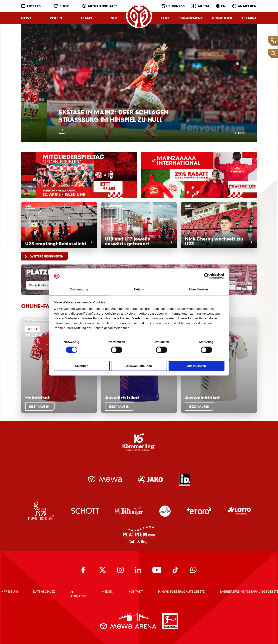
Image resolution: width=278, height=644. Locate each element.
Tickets (31, 6)
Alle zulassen (196, 366)
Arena (200, 6)
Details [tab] (139, 289)
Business (173, 6)
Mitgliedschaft (100, 6)
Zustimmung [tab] (79, 289)
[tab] (238, 133)
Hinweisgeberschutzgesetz (181, 592)
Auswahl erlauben (139, 366)
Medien (107, 592)
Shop (61, 6)
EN (221, 6)
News (26, 18)
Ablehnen (81, 366)
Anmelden (245, 6)
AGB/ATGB (78, 594)
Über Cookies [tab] (199, 289)
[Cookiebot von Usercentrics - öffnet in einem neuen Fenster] (207, 276)
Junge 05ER (222, 18)
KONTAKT (136, 592)
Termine (249, 18)
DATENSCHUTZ (44, 592)
